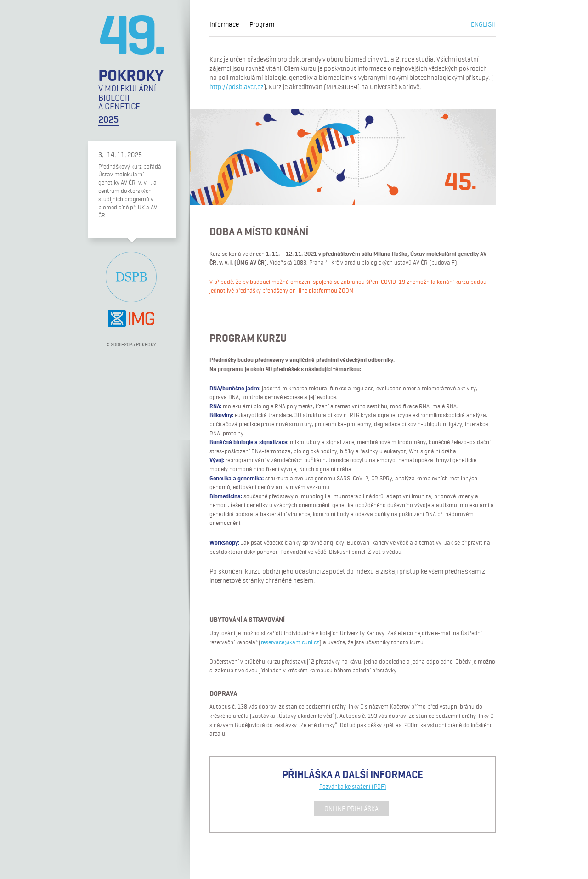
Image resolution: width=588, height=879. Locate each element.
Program (262, 25)
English (483, 25)
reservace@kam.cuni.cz (290, 643)
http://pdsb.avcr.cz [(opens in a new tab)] (237, 87)
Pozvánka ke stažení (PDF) (353, 787)
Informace (224, 25)
